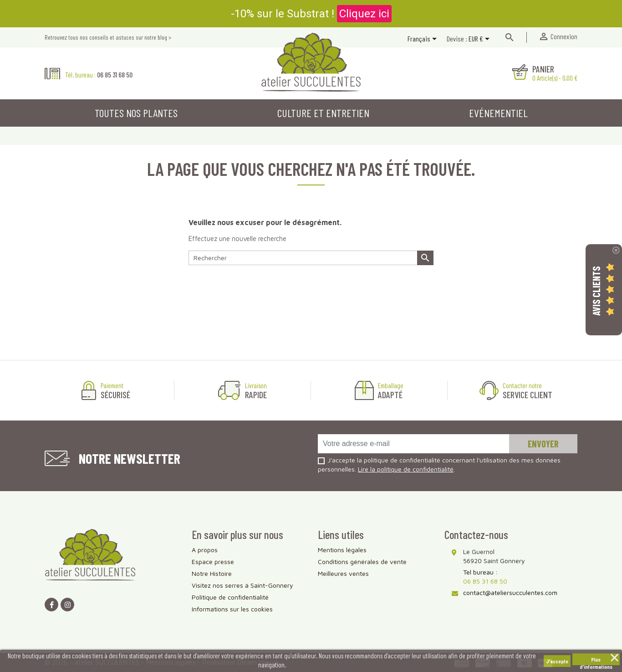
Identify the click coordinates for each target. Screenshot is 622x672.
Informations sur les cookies (232, 609)
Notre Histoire (212, 573)
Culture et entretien (323, 113)
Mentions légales (342, 550)
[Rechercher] (311, 258)
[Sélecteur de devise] (481, 40)
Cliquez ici (364, 14)
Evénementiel (498, 113)
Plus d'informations (596, 661)
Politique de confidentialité (230, 597)
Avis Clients (596, 291)
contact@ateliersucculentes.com (510, 592)
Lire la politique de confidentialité (406, 469)
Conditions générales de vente (362, 562)
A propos (205, 550)
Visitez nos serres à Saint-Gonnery (242, 585)
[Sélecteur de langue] (424, 40)
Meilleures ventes (343, 573)
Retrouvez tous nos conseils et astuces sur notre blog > (108, 37)
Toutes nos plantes (136, 113)
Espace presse (213, 562)
